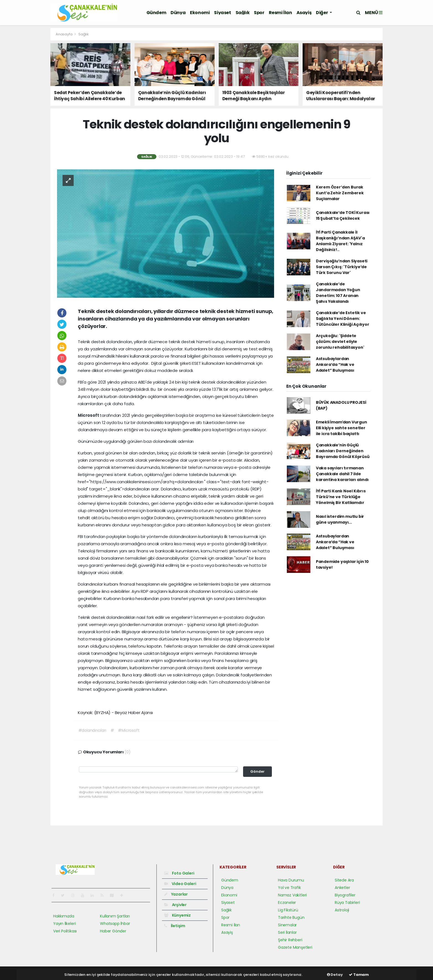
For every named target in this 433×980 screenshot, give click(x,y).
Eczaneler (287, 903)
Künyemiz (177, 915)
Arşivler (175, 905)
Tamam (359, 975)
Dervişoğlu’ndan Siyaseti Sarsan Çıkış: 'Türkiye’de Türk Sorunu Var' (342, 267)
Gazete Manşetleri (295, 947)
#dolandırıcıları (92, 730)
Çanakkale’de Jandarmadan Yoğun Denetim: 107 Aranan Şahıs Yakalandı (338, 293)
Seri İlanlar (287, 932)
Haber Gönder (113, 931)
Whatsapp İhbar (115, 924)
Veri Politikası (65, 931)
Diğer (322, 13)
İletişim (175, 926)
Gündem (156, 13)
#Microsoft (129, 730)
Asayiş (304, 13)
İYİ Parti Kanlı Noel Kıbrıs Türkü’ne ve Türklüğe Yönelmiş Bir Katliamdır (341, 497)
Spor (259, 13)
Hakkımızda (64, 916)
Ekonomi (200, 13)
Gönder (257, 771)
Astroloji (342, 910)
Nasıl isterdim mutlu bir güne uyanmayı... (340, 519)
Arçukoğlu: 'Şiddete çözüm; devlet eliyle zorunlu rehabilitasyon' (340, 342)
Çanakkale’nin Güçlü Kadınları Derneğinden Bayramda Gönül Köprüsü (343, 451)
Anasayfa (64, 34)
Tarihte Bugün (291, 917)
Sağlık (243, 13)
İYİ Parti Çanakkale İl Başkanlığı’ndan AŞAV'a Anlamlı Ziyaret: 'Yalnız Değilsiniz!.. (340, 241)
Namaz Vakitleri (292, 895)
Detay (335, 975)
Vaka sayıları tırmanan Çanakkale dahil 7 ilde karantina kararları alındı (342, 474)
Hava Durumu (291, 880)
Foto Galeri (179, 873)
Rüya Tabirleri (347, 903)
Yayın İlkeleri (64, 924)
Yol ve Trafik (289, 888)
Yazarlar (176, 894)
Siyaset (222, 13)
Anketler (342, 888)
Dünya (178, 13)
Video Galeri (180, 884)
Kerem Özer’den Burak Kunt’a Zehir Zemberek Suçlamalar (340, 193)
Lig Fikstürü (288, 910)
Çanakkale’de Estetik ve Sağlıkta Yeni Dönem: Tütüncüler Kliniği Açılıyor (343, 319)
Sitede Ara (344, 880)
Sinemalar (287, 925)
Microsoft (89, 415)
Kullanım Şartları (115, 916)
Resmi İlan (280, 13)
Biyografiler (345, 895)
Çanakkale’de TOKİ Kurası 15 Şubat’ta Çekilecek (343, 215)
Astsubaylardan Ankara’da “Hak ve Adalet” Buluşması (335, 364)
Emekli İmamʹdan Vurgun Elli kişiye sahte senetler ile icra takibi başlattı (341, 428)
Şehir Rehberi (290, 940)
